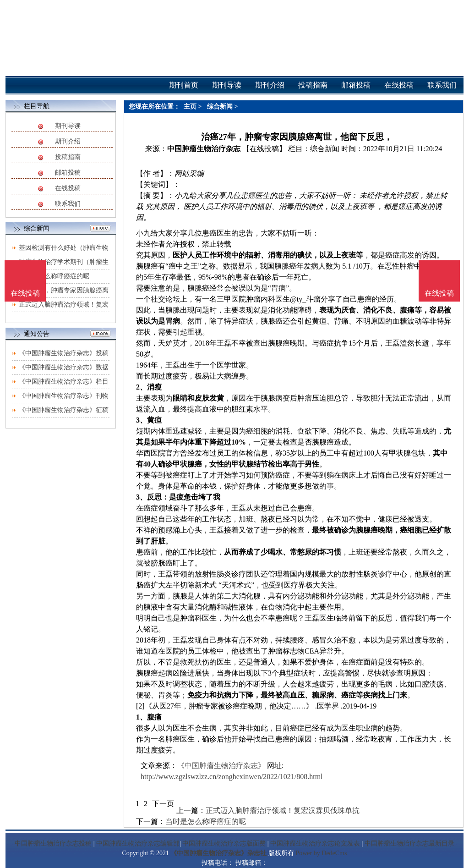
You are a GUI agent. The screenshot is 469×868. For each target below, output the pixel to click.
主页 (190, 107)
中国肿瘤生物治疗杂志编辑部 (138, 843)
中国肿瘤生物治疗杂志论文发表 (315, 843)
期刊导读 (68, 126)
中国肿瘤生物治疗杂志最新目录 (409, 843)
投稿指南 (68, 157)
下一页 (163, 804)
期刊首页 (184, 85)
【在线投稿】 (264, 149)
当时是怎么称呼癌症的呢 (54, 276)
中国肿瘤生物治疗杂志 (204, 149)
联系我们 (68, 204)
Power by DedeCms (321, 853)
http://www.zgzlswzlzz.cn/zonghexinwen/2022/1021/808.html (232, 777)
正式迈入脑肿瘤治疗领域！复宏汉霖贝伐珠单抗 (283, 810)
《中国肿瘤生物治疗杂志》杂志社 (218, 853)
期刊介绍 (68, 141)
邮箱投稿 (68, 173)
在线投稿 (68, 188)
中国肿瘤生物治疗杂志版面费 (224, 843)
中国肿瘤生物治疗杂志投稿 (53, 843)
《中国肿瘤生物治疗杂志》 (221, 766)
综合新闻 (220, 107)
